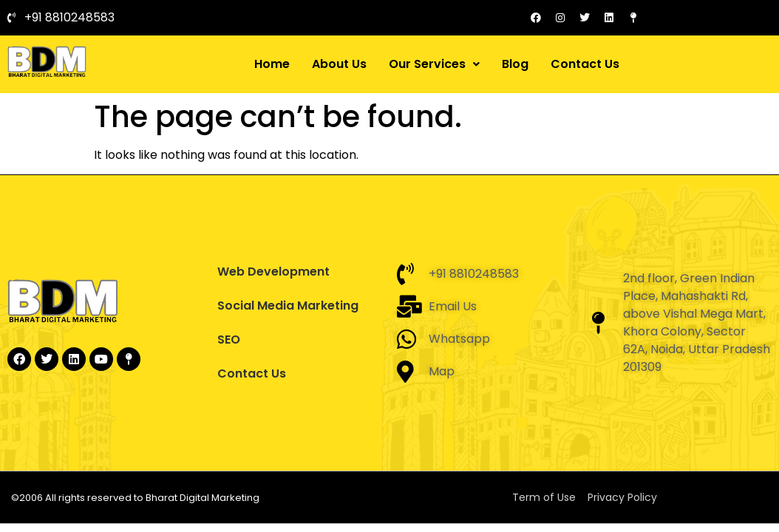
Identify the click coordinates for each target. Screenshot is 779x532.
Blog (515, 64)
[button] (434, 64)
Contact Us (585, 64)
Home (272, 64)
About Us (339, 64)
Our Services (434, 64)
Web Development (273, 272)
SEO (229, 340)
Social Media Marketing (288, 306)
